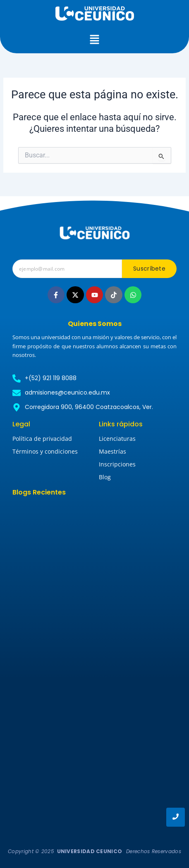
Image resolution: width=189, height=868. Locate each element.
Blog (105, 477)
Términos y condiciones (45, 451)
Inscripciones (117, 464)
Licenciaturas (117, 439)
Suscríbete (149, 269)
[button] (94, 40)
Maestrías (112, 451)
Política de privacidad (42, 439)
